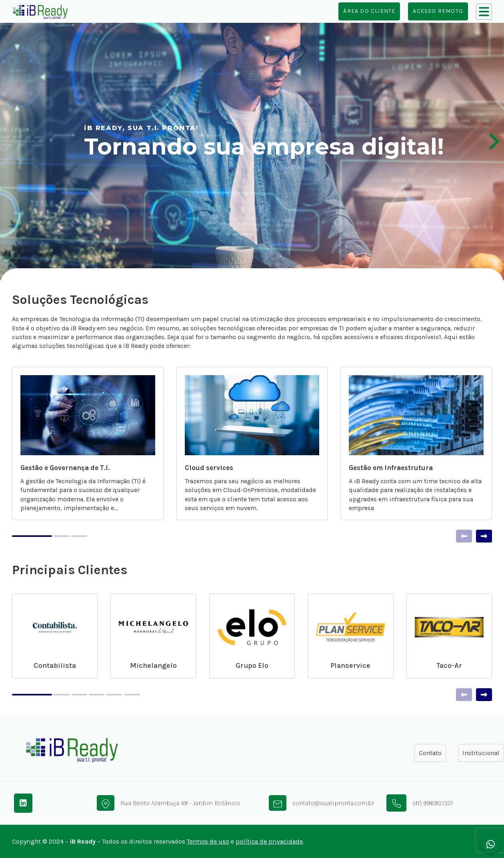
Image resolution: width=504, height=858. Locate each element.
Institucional (481, 753)
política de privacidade (269, 841)
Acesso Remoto (438, 11)
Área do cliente (369, 11)
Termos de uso (208, 841)
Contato (430, 753)
